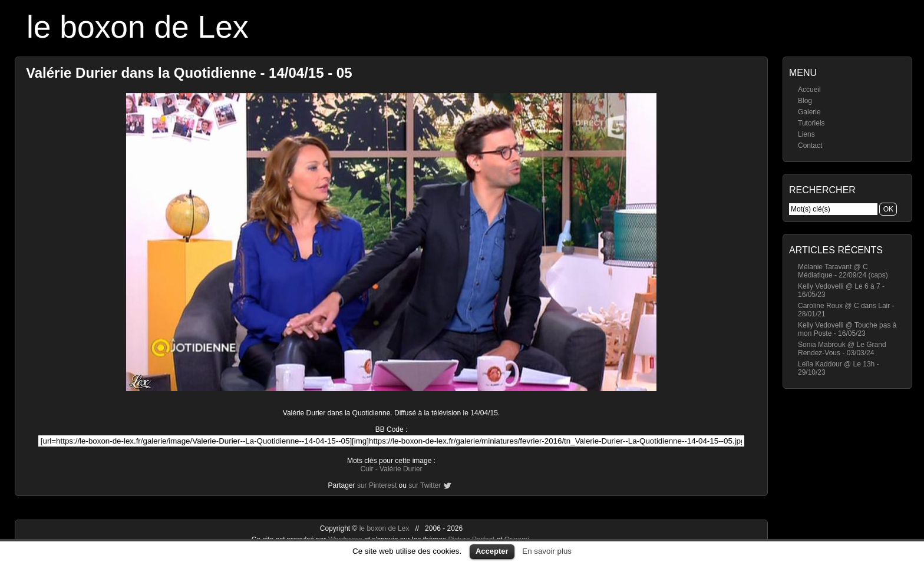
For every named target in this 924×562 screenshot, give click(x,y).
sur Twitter (425, 485)
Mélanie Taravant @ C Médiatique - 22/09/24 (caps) (843, 271)
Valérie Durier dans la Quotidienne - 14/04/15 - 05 (189, 73)
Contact (810, 146)
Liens (806, 134)
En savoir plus (547, 551)
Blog (805, 101)
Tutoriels (811, 123)
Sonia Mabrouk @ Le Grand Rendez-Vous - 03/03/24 (842, 349)
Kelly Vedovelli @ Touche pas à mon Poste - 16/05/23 (847, 329)
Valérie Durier (401, 469)
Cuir (367, 469)
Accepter (492, 551)
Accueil (809, 90)
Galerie (809, 112)
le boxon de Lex (138, 27)
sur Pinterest (377, 485)
